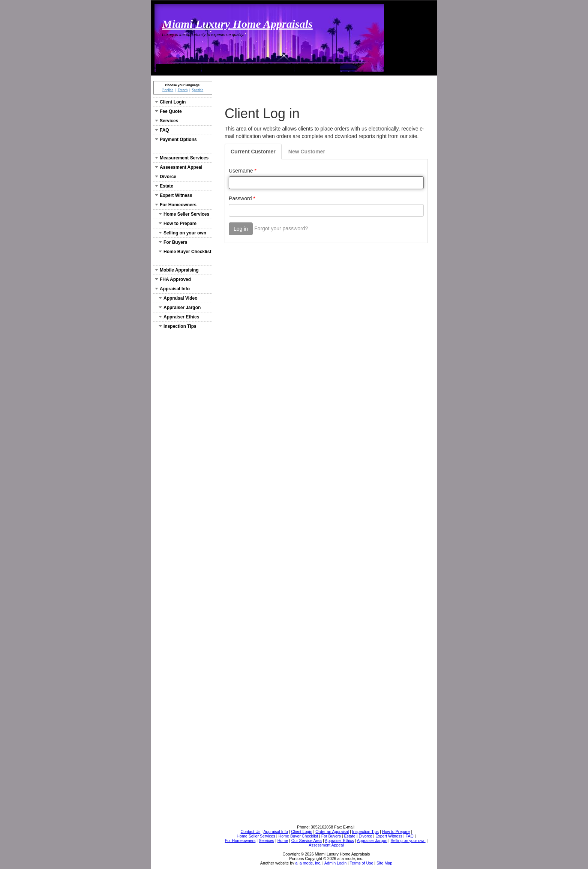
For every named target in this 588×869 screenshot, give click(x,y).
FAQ (162, 130)
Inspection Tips (178, 326)
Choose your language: (183, 85)
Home (178, 68)
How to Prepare (178, 224)
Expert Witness (174, 195)
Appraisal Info (172, 289)
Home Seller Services (184, 214)
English (168, 90)
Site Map (384, 863)
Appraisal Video (178, 298)
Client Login (170, 102)
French (183, 90)
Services (166, 121)
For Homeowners (176, 205)
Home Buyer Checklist (185, 252)
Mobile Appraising (177, 270)
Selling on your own (182, 233)
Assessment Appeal (179, 167)
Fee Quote (168, 111)
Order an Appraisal (317, 68)
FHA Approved (173, 279)
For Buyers (173, 242)
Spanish (198, 90)
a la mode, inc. (308, 863)
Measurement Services (182, 158)
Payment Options (176, 140)
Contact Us (271, 68)
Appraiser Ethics (179, 317)
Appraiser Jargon (180, 308)
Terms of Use (362, 863)
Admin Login (335, 863)
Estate (164, 186)
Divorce (166, 177)
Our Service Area (225, 68)
